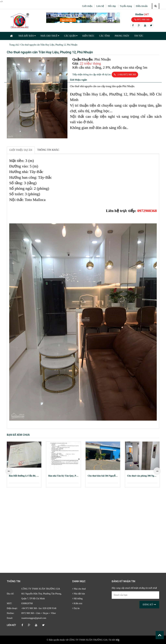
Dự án (76, 608)
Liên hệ (100, 6)
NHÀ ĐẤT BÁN (27, 36)
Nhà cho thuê (79, 589)
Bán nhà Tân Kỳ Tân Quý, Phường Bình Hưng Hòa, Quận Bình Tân (63, 476)
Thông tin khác (48, 150)
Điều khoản (142, 6)
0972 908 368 (142, 20)
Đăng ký (149, 605)
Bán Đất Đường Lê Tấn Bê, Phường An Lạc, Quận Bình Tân (24, 476)
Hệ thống (77, 599)
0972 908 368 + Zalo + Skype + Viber (39, 613)
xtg (117, 640)
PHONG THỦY (122, 36)
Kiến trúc (77, 603)
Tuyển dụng (126, 6)
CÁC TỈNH (105, 36)
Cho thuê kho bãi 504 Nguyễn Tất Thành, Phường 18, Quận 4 (103, 476)
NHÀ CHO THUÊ (50, 36)
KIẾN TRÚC (88, 36)
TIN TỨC (139, 36)
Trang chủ (14, 45)
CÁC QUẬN (71, 36)
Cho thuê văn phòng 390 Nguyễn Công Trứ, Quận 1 (142, 476)
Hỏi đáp (112, 6)
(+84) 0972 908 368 (125, 75)
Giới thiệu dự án (21, 150)
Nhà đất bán (79, 594)
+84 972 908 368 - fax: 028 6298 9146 (39, 608)
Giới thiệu (87, 6)
